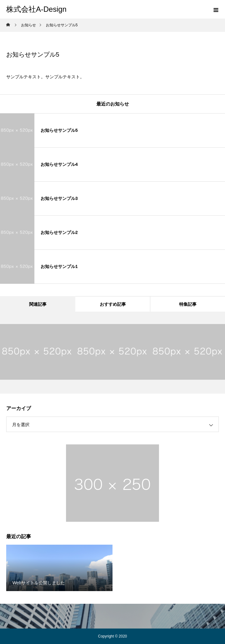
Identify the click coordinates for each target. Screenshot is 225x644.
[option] (38, 352)
